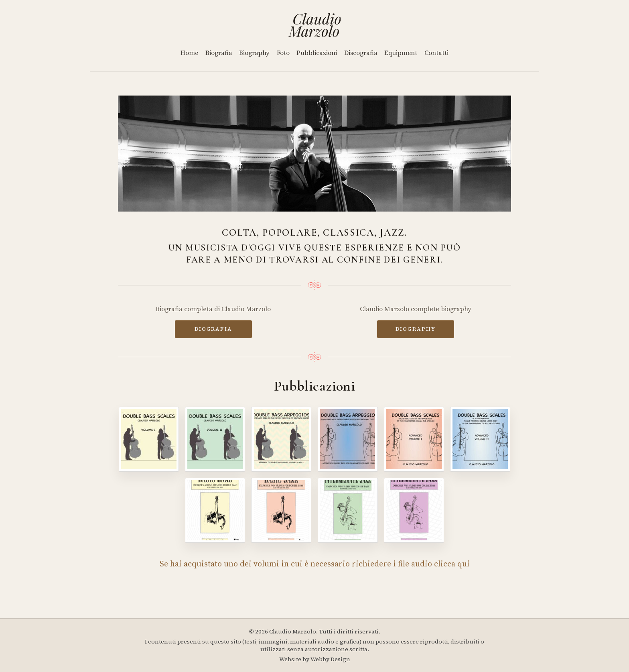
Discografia (361, 53)
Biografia (219, 53)
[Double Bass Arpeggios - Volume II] (348, 439)
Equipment (401, 53)
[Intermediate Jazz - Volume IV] (414, 510)
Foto (283, 53)
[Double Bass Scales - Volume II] (215, 439)
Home (189, 53)
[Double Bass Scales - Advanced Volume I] (414, 439)
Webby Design (330, 659)
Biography (254, 53)
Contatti (436, 53)
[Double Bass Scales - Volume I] (149, 439)
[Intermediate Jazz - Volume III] (348, 510)
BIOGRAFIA (213, 329)
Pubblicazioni (317, 53)
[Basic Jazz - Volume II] (281, 510)
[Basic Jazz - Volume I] (215, 510)
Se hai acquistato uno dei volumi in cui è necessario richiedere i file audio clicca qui (315, 564)
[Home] (315, 25)
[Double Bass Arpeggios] (281, 439)
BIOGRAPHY (416, 329)
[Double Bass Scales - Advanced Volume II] (480, 439)
